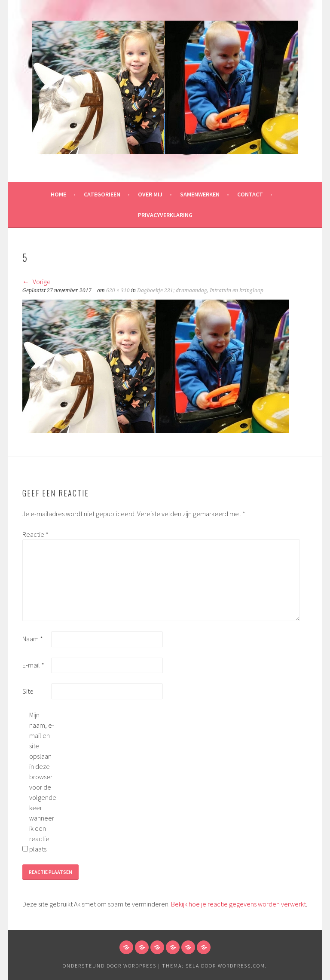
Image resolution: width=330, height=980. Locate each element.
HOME (58, 194)
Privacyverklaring (165, 215)
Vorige (37, 282)
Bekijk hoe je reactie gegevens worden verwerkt (238, 904)
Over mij (150, 194)
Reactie (35, 534)
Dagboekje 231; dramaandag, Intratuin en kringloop (200, 291)
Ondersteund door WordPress (110, 966)
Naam (33, 639)
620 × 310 (118, 291)
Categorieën (102, 194)
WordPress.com (241, 966)
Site (28, 691)
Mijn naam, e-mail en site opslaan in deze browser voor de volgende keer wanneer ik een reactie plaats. (43, 782)
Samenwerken (200, 194)
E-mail (33, 665)
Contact (250, 194)
